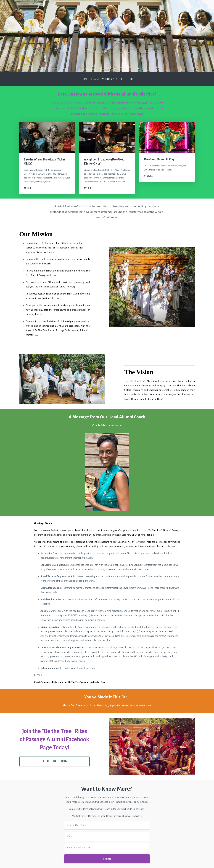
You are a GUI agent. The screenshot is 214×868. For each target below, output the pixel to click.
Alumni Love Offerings (104, 79)
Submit (107, 859)
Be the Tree (127, 79)
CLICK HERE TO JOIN (54, 761)
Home (84, 79)
